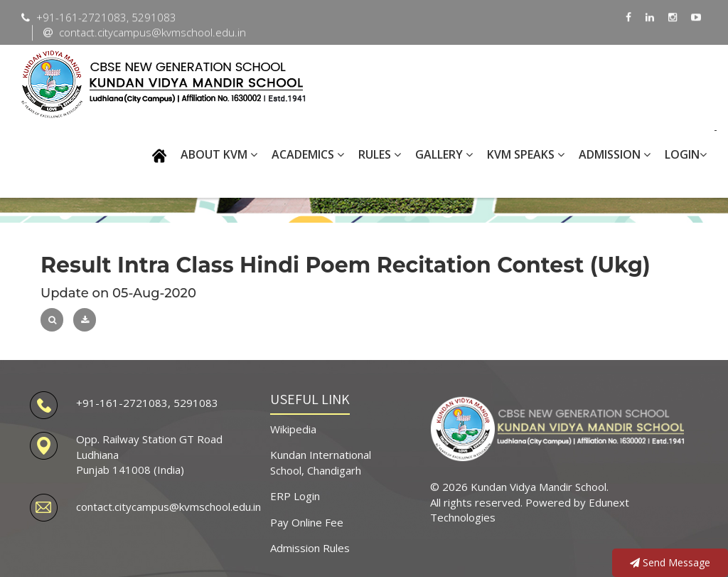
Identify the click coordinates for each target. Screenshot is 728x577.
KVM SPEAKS (526, 154)
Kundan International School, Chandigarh (321, 462)
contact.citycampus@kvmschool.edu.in (168, 507)
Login (686, 154)
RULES (380, 154)
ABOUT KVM (219, 154)
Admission (615, 154)
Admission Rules (310, 548)
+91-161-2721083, (125, 403)
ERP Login (295, 496)
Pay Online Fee (307, 522)
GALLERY (444, 154)
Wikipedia (293, 429)
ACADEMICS (308, 154)
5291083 (196, 403)
